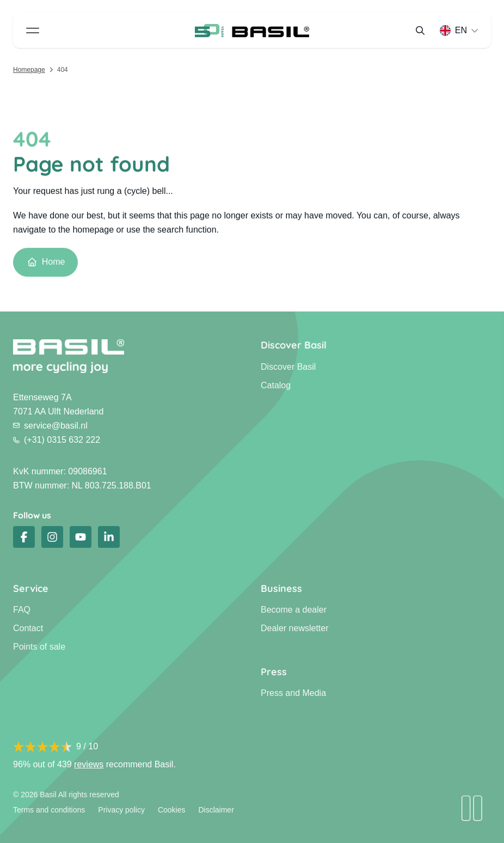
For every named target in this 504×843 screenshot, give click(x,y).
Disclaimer (216, 810)
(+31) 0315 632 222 (57, 440)
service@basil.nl (50, 426)
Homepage (29, 70)
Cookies (172, 810)
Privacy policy (121, 810)
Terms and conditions (49, 810)
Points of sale (39, 647)
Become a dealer (294, 610)
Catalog (276, 385)
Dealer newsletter (295, 628)
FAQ (22, 610)
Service (31, 589)
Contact (28, 628)
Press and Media (293, 693)
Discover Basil (294, 345)
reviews (89, 764)
